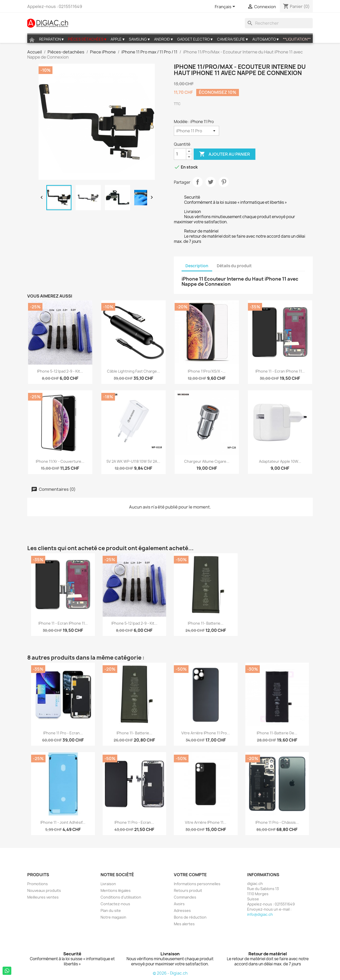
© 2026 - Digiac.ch (170, 973)
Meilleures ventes (43, 897)
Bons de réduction (190, 917)
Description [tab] (197, 266)
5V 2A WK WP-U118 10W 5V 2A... (133, 461)
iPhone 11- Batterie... (206, 623)
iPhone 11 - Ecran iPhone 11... (280, 371)
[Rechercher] (279, 23)
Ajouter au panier (225, 154)
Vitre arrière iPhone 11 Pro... (206, 733)
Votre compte (190, 875)
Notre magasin (113, 917)
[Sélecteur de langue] (226, 7)
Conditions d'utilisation (121, 897)
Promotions (38, 884)
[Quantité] (180, 154)
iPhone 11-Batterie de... (277, 733)
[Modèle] (196, 131)
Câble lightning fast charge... (133, 371)
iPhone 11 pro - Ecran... (63, 733)
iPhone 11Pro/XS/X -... (207, 371)
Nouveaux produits (44, 890)
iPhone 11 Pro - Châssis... (277, 822)
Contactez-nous (115, 904)
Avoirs (179, 904)
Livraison (108, 884)
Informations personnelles (197, 884)
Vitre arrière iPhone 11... (206, 822)
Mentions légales (116, 890)
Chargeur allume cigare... (207, 461)
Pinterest (224, 182)
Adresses (182, 910)
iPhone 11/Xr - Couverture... (60, 461)
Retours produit (188, 890)
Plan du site (111, 910)
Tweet (211, 182)
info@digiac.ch (260, 914)
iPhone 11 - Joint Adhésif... (63, 822)
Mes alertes (184, 924)
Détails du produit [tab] (234, 266)
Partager (198, 182)
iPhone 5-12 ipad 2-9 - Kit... (60, 371)
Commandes (185, 897)
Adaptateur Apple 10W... (280, 461)
